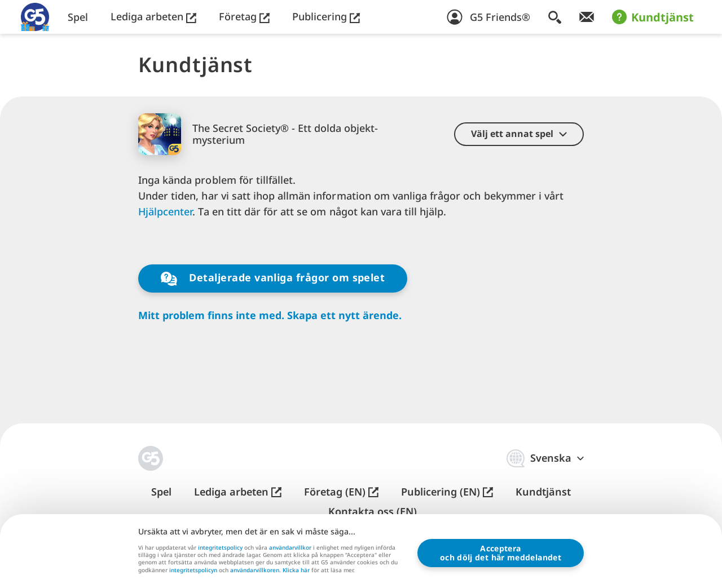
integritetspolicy (220, 547)
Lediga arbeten (153, 17)
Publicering (326, 17)
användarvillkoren (255, 570)
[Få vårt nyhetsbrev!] (587, 17)
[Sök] (555, 17)
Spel (78, 17)
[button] (519, 134)
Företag (244, 17)
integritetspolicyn (193, 570)
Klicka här (296, 571)
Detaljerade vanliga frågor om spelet (273, 278)
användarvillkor (290, 547)
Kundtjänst (653, 17)
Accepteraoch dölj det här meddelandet (501, 553)
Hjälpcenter (165, 211)
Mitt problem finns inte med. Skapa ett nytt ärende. (270, 315)
